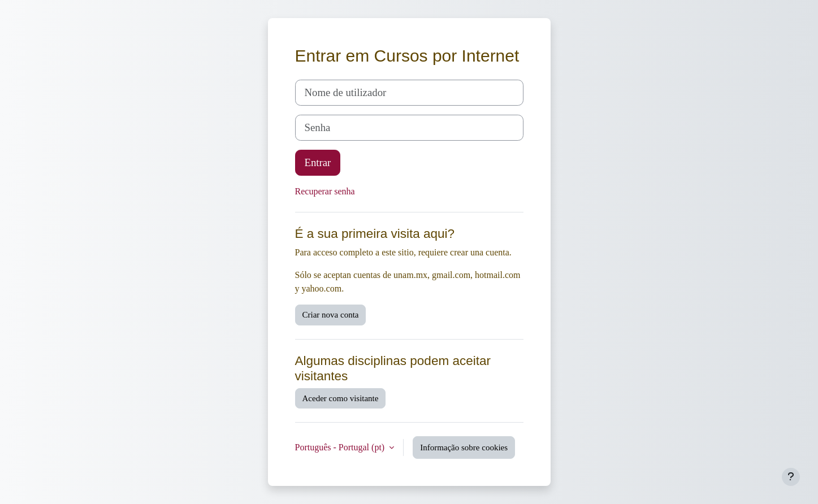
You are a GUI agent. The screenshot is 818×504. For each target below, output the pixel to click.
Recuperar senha (325, 191)
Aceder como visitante (341, 398)
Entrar (318, 162)
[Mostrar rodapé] (791, 477)
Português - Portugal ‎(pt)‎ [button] (341, 447)
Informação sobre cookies (464, 447)
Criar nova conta (331, 315)
